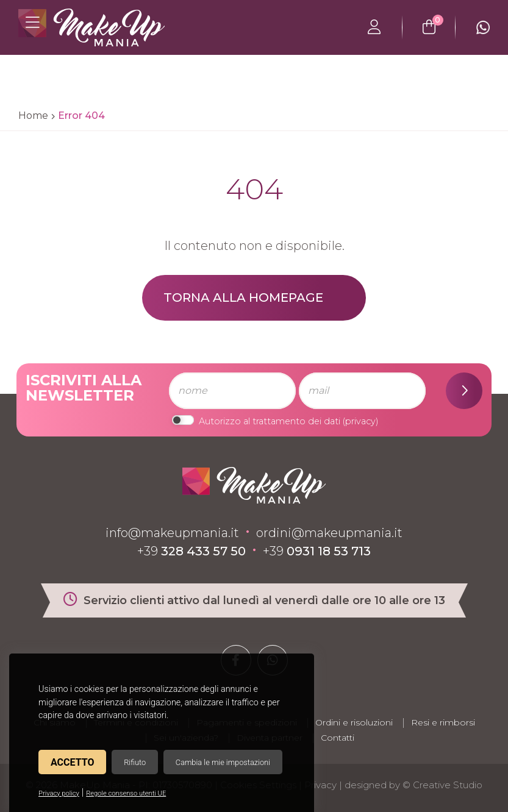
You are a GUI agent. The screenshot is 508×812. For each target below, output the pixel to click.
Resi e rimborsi (443, 722)
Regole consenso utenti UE (126, 793)
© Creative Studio (442, 785)
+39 (191, 551)
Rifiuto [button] (135, 762)
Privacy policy (59, 793)
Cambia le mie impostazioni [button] (223, 762)
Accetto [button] (72, 762)
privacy (360, 421)
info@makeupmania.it (172, 533)
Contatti (338, 738)
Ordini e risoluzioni (354, 722)
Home (33, 116)
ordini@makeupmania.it (329, 533)
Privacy (320, 785)
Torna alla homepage (243, 297)
